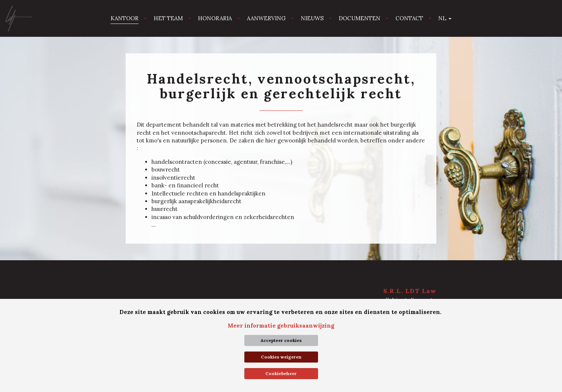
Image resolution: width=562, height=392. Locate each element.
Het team (168, 18)
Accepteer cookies (281, 340)
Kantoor (125, 18)
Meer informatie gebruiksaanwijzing (281, 326)
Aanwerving (266, 18)
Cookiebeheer (281, 373)
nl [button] (445, 18)
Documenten (359, 18)
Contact (409, 18)
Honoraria (215, 18)
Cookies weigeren (281, 357)
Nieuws (312, 18)
